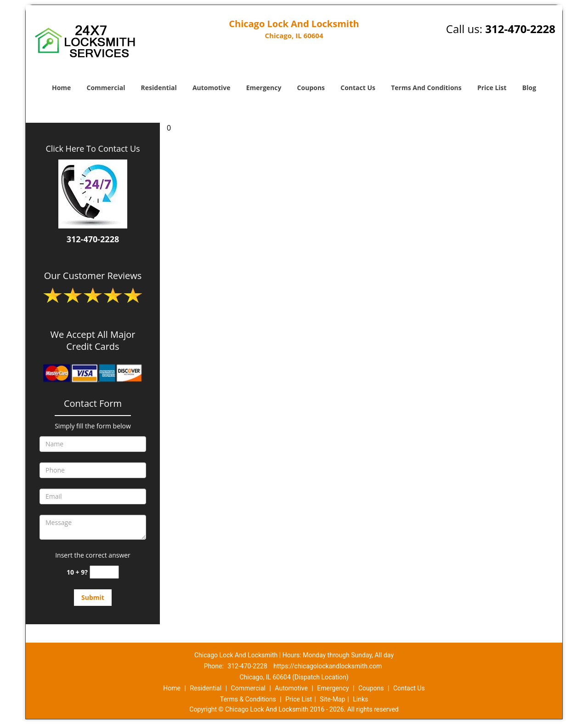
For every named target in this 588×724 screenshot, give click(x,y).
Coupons (311, 88)
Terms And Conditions (426, 88)
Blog (529, 88)
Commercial (106, 88)
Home (61, 88)
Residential (159, 88)
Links (360, 699)
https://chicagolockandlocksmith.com (328, 666)
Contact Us (358, 88)
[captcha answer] (104, 572)
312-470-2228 (520, 29)
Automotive (212, 88)
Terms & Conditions (248, 699)
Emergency (264, 88)
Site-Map (332, 699)
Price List (492, 88)
